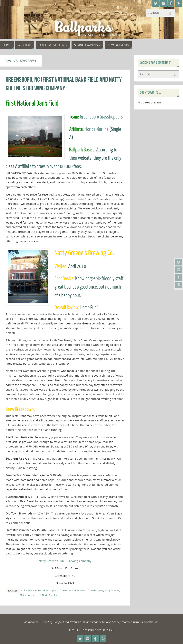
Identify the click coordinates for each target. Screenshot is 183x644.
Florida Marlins (96, 129)
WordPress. (107, 630)
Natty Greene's (28, 595)
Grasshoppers (51, 590)
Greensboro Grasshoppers (101, 117)
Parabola (90, 630)
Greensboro (66, 590)
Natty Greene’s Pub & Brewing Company (65, 561)
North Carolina (50, 595)
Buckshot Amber (33, 590)
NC (39, 595)
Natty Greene (112, 590)
